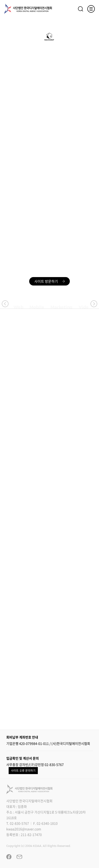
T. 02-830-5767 (18, 823)
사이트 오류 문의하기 (23, 771)
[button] (5, 304)
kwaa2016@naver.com (24, 829)
